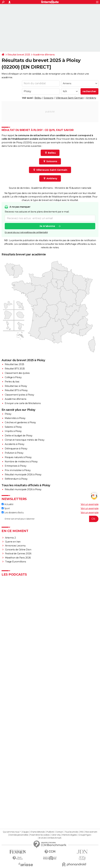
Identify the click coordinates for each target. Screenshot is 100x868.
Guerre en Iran (13, 542)
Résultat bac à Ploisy (16, 386)
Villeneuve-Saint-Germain (70, 98)
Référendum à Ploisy (16, 479)
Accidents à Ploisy (14, 444)
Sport (6, 508)
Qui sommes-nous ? (12, 832)
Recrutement (91, 832)
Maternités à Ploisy (15, 418)
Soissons (48, 98)
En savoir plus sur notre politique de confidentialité (26, 232)
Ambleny (91, 98)
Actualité (7, 504)
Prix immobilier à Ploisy (18, 470)
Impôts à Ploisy (13, 431)
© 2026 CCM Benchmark (50, 838)
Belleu (38, 98)
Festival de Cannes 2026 (18, 554)
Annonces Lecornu (15, 546)
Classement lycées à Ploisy (19, 395)
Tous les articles (72, 832)
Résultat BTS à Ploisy (16, 390)
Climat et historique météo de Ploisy (25, 440)
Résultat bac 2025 (14, 364)
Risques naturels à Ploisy (18, 457)
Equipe (25, 832)
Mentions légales (69, 835)
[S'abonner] (50, 519)
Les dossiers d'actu (13, 513)
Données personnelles (19, 835)
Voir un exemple (90, 504)
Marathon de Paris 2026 (18, 558)
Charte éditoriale (38, 832)
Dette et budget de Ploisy (19, 436)
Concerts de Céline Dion (18, 550)
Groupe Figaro (85, 835)
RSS (82, 832)
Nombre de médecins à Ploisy (21, 462)
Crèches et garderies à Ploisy (20, 422)
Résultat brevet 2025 (19, 55)
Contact (59, 832)
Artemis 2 (10, 538)
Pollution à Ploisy (14, 453)
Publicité (50, 832)
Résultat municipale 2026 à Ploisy (23, 475)
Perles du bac (12, 382)
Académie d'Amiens (44, 55)
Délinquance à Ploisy (16, 449)
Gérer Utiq (56, 835)
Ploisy (8, 414)
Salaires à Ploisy (13, 427)
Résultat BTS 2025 (15, 369)
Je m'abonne (47, 226)
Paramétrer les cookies (40, 835)
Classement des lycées (17, 373)
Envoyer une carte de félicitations (23, 403)
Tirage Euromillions (16, 562)
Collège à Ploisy (13, 377)
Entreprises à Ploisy (16, 466)
